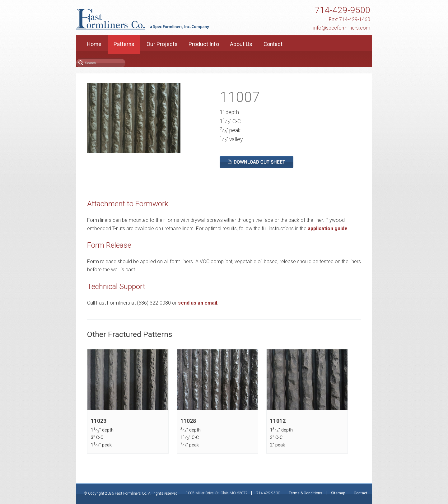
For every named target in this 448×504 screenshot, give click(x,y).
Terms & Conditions (306, 493)
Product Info (204, 44)
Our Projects (162, 44)
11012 (278, 421)
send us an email (198, 303)
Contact (273, 44)
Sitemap (338, 493)
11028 (188, 421)
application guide (328, 229)
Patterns (124, 44)
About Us (241, 44)
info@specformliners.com (342, 28)
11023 (99, 421)
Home (94, 44)
